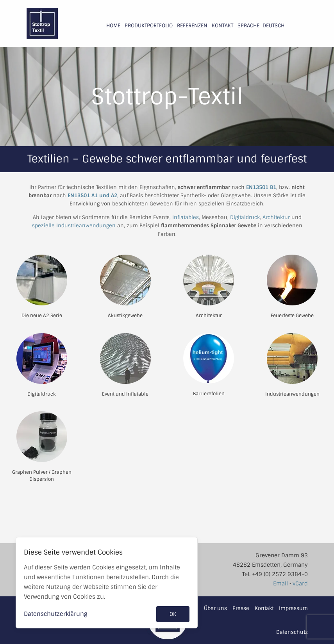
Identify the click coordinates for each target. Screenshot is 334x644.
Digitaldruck (245, 217)
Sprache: (249, 26)
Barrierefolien (209, 394)
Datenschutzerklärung (56, 614)
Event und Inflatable (125, 394)
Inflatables (186, 217)
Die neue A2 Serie (42, 316)
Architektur (276, 217)
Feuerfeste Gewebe (292, 316)
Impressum (293, 608)
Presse (241, 608)
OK (173, 614)
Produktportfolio (149, 26)
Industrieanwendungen (292, 394)
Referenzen (192, 26)
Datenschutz (292, 632)
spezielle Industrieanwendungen (74, 226)
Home (113, 26)
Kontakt (222, 26)
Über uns (215, 608)
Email (280, 583)
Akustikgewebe (125, 316)
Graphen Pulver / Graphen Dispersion (42, 476)
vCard (300, 583)
